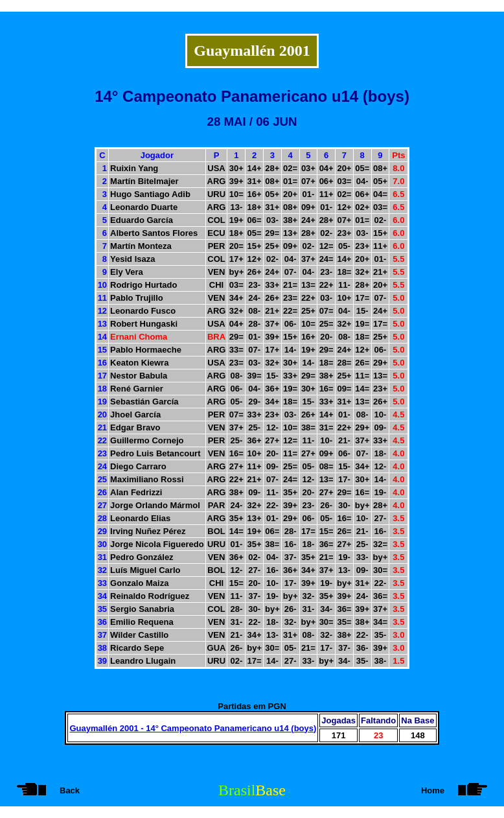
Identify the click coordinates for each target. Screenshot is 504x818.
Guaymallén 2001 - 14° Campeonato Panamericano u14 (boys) (193, 728)
